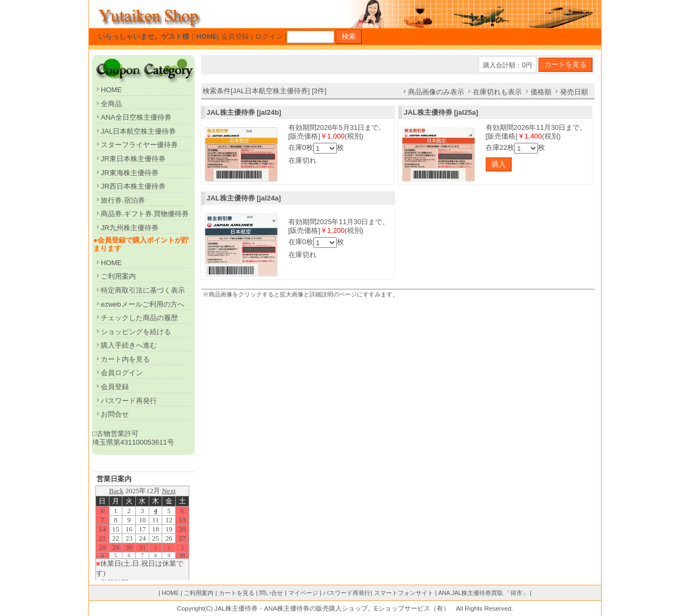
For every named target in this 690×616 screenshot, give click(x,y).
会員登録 (235, 36)
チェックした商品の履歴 (139, 318)
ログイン (269, 36)
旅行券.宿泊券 (123, 200)
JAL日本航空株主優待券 (138, 131)
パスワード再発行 (129, 401)
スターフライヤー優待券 (139, 145)
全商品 (111, 104)
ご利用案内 (118, 276)
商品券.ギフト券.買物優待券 (145, 214)
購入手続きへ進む (129, 345)
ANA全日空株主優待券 (136, 117)
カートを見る (237, 593)
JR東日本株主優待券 (133, 159)
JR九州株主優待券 (130, 228)
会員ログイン (122, 373)
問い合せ (271, 593)
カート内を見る (125, 359)
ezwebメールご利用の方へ (143, 304)
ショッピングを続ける (136, 332)
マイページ (303, 593)
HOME (111, 90)
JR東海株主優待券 (130, 173)
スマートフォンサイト (404, 593)
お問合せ (115, 414)
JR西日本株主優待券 (133, 186)
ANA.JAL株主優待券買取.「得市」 (483, 593)
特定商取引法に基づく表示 (143, 290)
